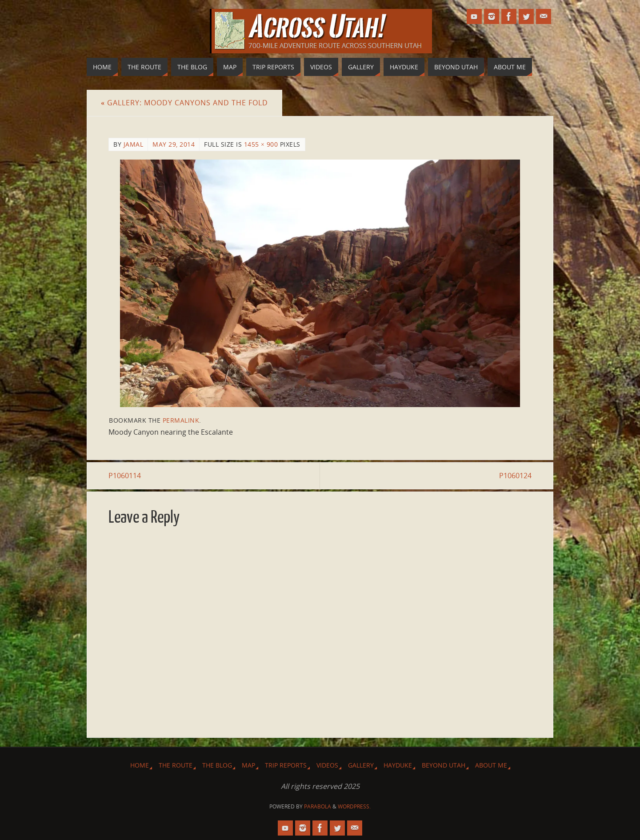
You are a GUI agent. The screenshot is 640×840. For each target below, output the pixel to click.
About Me (491, 765)
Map (248, 765)
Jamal (134, 144)
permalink (181, 420)
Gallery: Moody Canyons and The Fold (184, 103)
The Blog (217, 765)
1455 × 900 (261, 144)
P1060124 (515, 476)
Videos (327, 765)
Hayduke (398, 765)
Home (140, 765)
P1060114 (125, 476)
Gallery (361, 765)
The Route (176, 765)
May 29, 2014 (174, 144)
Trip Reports (286, 765)
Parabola (318, 806)
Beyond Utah (444, 765)
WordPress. (354, 806)
